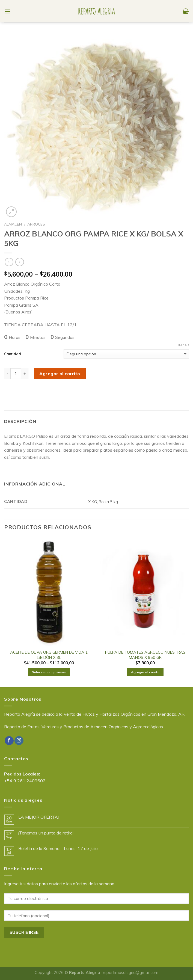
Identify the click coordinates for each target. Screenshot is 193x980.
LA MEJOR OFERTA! (38, 817)
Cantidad (13, 354)
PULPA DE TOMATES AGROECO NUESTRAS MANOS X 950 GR (145, 655)
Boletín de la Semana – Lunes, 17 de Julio (58, 849)
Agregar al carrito (60, 374)
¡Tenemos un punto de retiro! (46, 833)
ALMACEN (13, 224)
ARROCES (36, 224)
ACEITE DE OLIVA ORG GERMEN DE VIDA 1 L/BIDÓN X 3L (49, 655)
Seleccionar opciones (49, 672)
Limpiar (183, 345)
